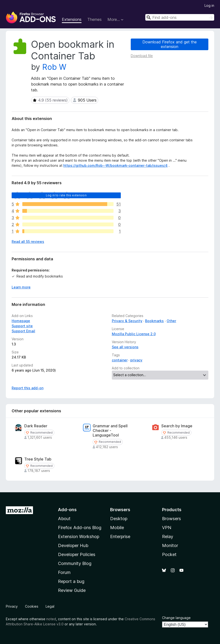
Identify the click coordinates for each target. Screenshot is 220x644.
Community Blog (75, 563)
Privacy (12, 606)
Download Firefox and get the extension (170, 44)
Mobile (117, 528)
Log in (209, 5)
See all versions (125, 347)
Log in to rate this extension (66, 195)
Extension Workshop (79, 537)
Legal (50, 606)
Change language (176, 618)
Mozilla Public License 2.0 (134, 334)
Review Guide (72, 590)
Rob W (54, 67)
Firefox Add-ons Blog (80, 528)
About (64, 519)
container (120, 360)
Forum (64, 572)
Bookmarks (154, 321)
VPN (167, 528)
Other (171, 321)
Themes (94, 19)
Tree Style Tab (38, 459)
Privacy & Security (127, 321)
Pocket (169, 554)
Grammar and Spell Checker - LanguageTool (110, 431)
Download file (142, 56)
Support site (22, 326)
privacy (136, 360)
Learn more (21, 287)
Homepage (21, 321)
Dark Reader (36, 426)
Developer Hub (73, 545)
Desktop (119, 519)
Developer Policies (77, 554)
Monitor (170, 545)
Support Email (23, 331)
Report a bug (71, 581)
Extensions (72, 19)
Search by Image (177, 426)
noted (51, 619)
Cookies (32, 606)
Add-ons (67, 510)
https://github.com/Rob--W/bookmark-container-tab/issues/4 (115, 165)
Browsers (171, 519)
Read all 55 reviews (28, 242)
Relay (168, 537)
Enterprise (120, 537)
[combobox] (180, 17)
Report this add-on (28, 388)
